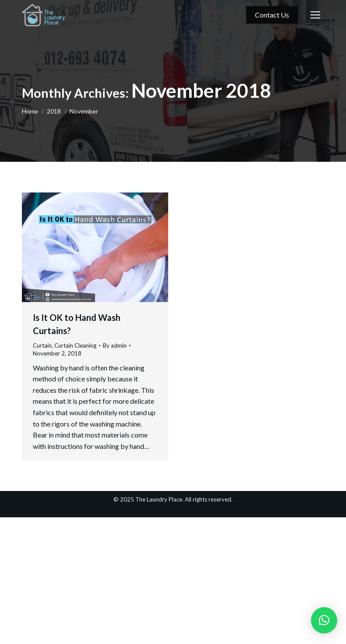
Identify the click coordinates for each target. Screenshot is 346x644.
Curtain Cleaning (75, 345)
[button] (324, 620)
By (115, 345)
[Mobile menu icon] (315, 15)
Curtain (42, 345)
